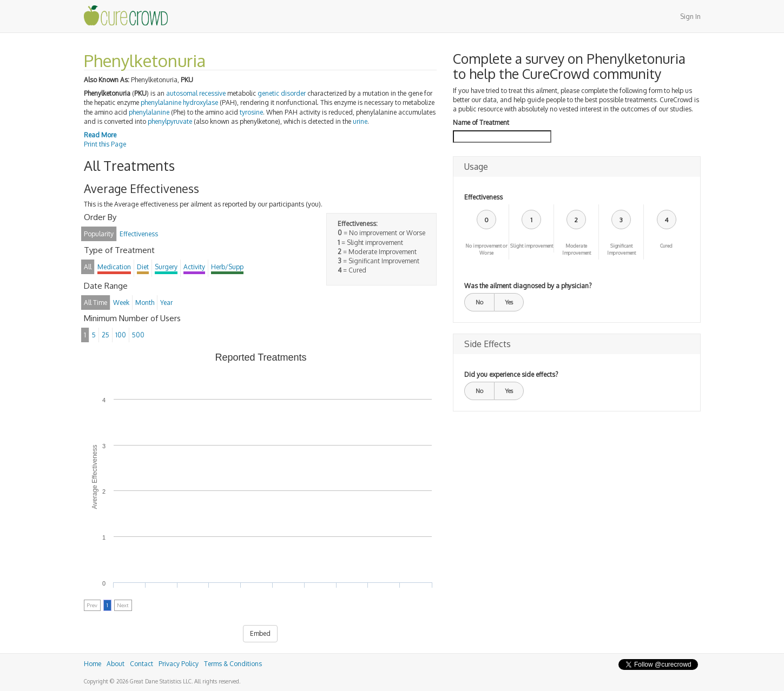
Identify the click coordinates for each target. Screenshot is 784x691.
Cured (666, 246)
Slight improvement (532, 246)
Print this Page (105, 144)
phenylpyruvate (170, 121)
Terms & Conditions (233, 664)
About (116, 664)
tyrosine (251, 112)
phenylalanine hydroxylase (179, 102)
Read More (100, 135)
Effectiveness (483, 197)
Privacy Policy (179, 664)
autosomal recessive (196, 93)
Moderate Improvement (577, 249)
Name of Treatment (481, 122)
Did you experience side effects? (511, 374)
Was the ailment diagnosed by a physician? (528, 286)
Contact (141, 664)
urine (360, 121)
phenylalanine (149, 112)
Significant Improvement (621, 249)
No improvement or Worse (486, 249)
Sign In (690, 16)
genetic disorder (282, 93)
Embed (260, 633)
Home (93, 664)
